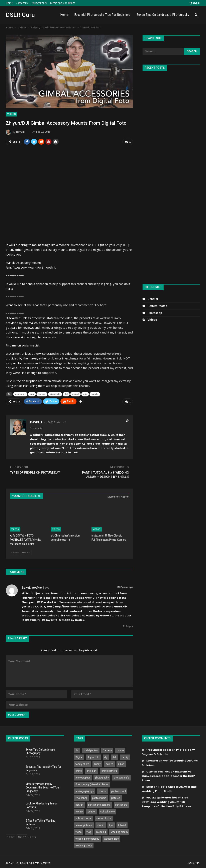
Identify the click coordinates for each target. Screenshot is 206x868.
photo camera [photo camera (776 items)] (109, 771)
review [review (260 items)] (79, 811)
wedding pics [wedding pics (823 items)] (111, 839)
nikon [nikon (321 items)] (121, 764)
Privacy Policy (39, 3)
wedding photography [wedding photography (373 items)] (87, 839)
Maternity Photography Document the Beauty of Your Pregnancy (43, 787)
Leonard (152, 760)
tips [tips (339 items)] (111, 825)
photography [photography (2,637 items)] (102, 777)
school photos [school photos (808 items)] (83, 818)
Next (26, 552)
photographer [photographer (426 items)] (83, 777)
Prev (15, 552)
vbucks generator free (162, 797)
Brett (150, 787)
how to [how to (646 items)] (109, 764)
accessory (20, 394)
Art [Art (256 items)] (77, 750)
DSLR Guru (20, 15)
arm (32, 394)
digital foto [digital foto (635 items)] (93, 757)
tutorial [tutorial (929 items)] (122, 825)
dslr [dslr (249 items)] (115, 757)
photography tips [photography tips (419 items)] (85, 791)
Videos (11, 114)
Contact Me (22, 3)
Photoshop (155, 313)
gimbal (75, 394)
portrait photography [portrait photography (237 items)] (99, 805)
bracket (42, 394)
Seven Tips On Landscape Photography (163, 15)
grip (85, 394)
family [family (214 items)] (125, 757)
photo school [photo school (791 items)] (119, 791)
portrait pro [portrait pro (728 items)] (121, 805)
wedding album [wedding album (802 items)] (119, 832)
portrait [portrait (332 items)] (79, 805)
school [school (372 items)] (91, 811)
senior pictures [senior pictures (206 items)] (84, 825)
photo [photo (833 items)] (79, 771)
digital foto (55, 394)
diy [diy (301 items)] (106, 757)
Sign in (195, 3)
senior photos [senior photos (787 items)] (104, 818)
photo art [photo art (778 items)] (92, 771)
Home (9, 3)
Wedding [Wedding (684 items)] (101, 832)
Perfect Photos (157, 306)
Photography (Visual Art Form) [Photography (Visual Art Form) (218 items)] (92, 784)
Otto (150, 771)
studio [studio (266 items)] (101, 825)
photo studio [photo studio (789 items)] (99, 798)
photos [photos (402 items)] (102, 791)
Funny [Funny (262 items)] (97, 764)
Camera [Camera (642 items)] (107, 750)
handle (95, 394)
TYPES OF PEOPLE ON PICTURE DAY (35, 472)
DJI (66, 394)
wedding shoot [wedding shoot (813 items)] (84, 845)
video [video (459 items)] (78, 832)
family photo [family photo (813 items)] (82, 764)
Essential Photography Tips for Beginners (102, 15)
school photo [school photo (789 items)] (108, 811)
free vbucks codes (159, 750)
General (153, 299)
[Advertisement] (171, 176)
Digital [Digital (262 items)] (79, 757)
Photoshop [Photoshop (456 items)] (81, 798)
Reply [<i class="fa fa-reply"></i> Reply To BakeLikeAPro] (128, 626)
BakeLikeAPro (32, 587)
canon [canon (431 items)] (120, 750)
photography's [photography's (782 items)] (122, 777)
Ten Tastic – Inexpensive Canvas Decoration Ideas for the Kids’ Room (168, 776)
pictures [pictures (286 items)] (116, 798)
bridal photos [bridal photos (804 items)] (91, 750)
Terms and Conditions (63, 3)
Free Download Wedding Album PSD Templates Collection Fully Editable (166, 802)
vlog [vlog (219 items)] (89, 832)
